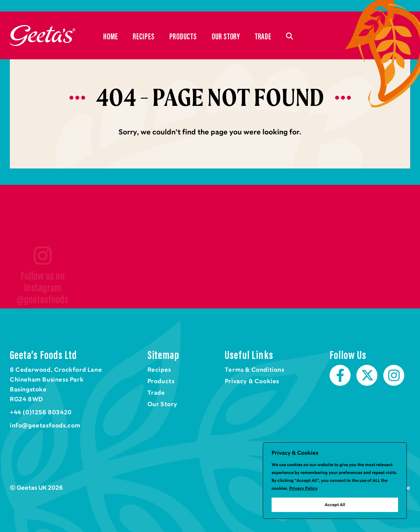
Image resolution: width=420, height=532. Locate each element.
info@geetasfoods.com (45, 425)
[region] (335, 481)
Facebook (340, 375)
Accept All (335, 505)
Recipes (143, 36)
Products (183, 36)
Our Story (226, 36)
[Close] (402, 445)
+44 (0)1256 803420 (41, 412)
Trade (263, 36)
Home (43, 35)
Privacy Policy (303, 488)
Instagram (394, 375)
